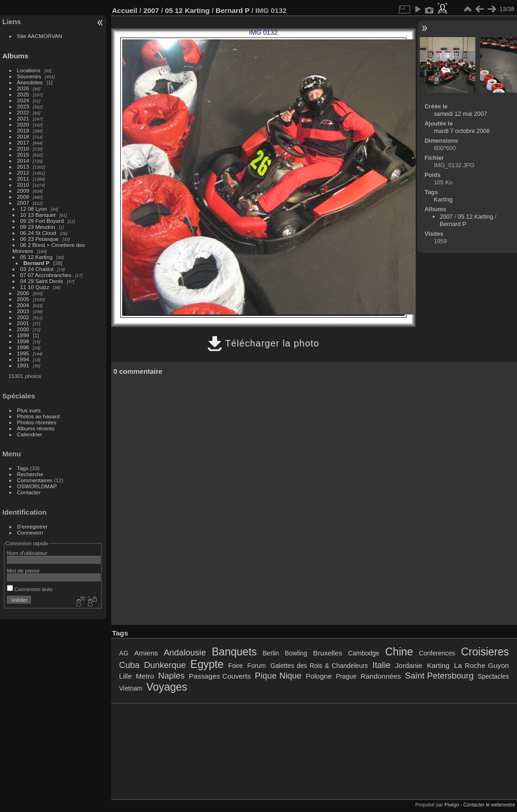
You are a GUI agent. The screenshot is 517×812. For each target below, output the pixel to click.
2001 (23, 323)
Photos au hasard (38, 416)
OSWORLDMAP (37, 486)
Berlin (271, 653)
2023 (23, 106)
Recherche (30, 474)
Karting (443, 199)
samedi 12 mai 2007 (460, 114)
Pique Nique (278, 676)
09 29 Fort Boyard (42, 221)
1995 (23, 353)
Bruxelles (327, 653)
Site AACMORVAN (40, 36)
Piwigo (452, 805)
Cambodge (364, 653)
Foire (235, 666)
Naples (171, 676)
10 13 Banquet (38, 215)
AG (124, 653)
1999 (23, 335)
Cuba (129, 665)
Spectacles (493, 676)
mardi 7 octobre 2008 (462, 131)
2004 (23, 305)
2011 (23, 179)
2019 (23, 130)
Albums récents (36, 428)
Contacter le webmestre (489, 805)
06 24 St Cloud (38, 233)
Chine (399, 652)
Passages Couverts (220, 676)
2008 (23, 197)
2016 (23, 148)
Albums (15, 56)
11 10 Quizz (35, 287)
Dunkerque (165, 665)
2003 (23, 311)
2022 (23, 112)
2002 (23, 317)
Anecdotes (30, 82)
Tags (23, 468)
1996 (23, 347)
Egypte (207, 664)
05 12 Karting (37, 257)
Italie (382, 665)
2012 (23, 173)
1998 (23, 341)
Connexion (30, 532)
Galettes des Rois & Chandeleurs (319, 666)
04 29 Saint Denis (42, 281)
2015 (23, 154)
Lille (125, 676)
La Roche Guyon (482, 665)
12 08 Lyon (34, 209)
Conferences (437, 653)
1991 (23, 365)
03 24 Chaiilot (37, 269)
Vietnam (131, 688)
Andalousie (185, 652)
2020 (23, 124)
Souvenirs (29, 76)
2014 (23, 161)
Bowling (296, 653)
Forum (256, 666)
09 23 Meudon (38, 227)
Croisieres (485, 652)
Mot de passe (23, 570)
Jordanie (409, 665)
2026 (23, 88)
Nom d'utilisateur (27, 553)
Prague (346, 676)
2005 (23, 299)
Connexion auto (30, 589)
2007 (23, 203)
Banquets (234, 652)
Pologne (318, 676)
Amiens (146, 653)
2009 (23, 191)
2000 (23, 329)
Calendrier (30, 434)
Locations (29, 70)
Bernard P (37, 263)
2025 (23, 94)
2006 (23, 293)
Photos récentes (37, 422)
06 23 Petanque (40, 239)
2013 (23, 167)
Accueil (125, 10)
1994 (23, 359)
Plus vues (29, 410)
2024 (23, 100)
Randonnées (381, 676)
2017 (23, 142)
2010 (23, 185)
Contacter (29, 492)
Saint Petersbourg (439, 676)
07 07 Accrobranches (46, 275)
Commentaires (35, 480)
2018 (23, 136)
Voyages (167, 687)
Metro (145, 676)
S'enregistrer (32, 526)
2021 (23, 118)
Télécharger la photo (263, 343)
